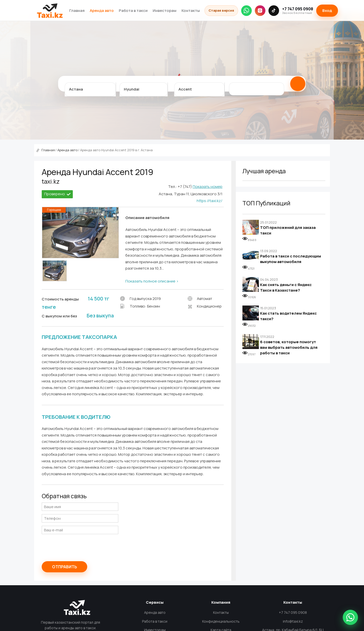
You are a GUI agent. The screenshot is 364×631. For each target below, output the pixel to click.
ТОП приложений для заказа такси (288, 230)
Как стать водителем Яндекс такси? (288, 316)
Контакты (191, 10)
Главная (77, 10)
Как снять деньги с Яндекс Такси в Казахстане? (286, 287)
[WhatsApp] (246, 11)
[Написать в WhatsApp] (350, 617)
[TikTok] (274, 11)
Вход (327, 10)
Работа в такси (133, 10)
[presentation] (80, 547)
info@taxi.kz (293, 621)
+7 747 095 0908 (298, 11)
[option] (55, 271)
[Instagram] (260, 11)
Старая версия (221, 10)
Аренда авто (102, 10)
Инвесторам (165, 10)
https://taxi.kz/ (210, 201)
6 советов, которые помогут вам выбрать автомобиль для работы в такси (289, 347)
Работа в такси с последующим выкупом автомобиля (291, 259)
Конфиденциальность (221, 621)
